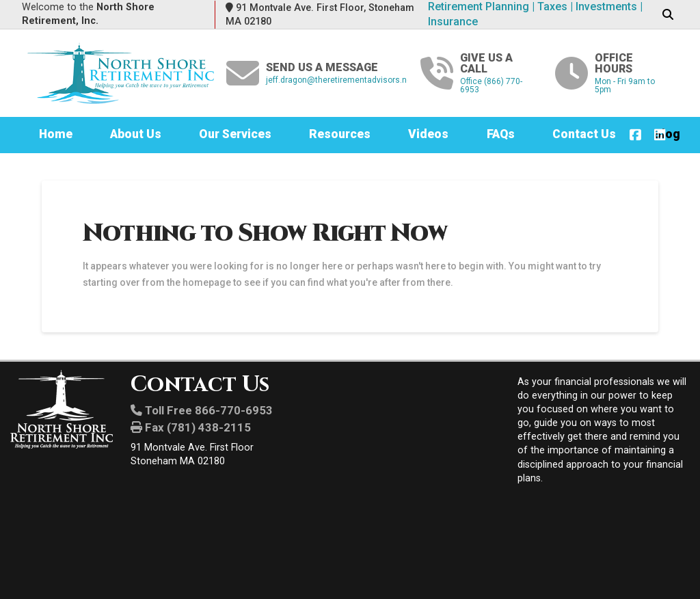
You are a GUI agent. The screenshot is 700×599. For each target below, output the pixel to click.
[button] (668, 15)
